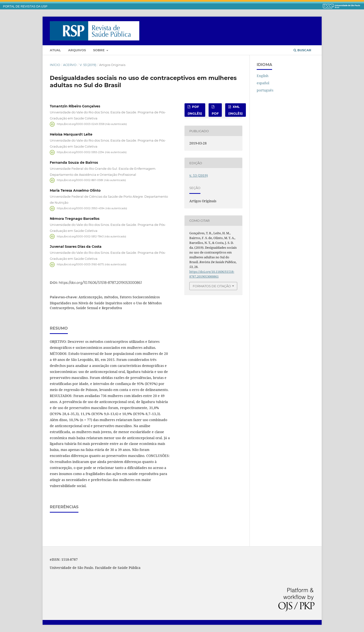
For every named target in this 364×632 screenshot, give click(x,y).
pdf (215, 113)
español (263, 83)
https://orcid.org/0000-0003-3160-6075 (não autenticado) (92, 264)
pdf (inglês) (195, 110)
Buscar (302, 50)
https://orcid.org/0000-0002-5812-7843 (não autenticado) (91, 236)
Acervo (70, 65)
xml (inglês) (236, 110)
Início (55, 65)
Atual (55, 50)
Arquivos (77, 50)
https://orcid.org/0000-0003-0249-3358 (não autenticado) (92, 124)
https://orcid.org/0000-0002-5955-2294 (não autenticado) (92, 152)
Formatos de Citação (212, 286)
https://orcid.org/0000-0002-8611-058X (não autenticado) (91, 180)
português (265, 90)
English (263, 76)
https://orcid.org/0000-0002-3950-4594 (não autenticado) (92, 208)
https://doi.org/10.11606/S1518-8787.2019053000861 (100, 283)
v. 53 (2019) (88, 65)
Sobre (99, 50)
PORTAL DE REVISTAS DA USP (25, 7)
